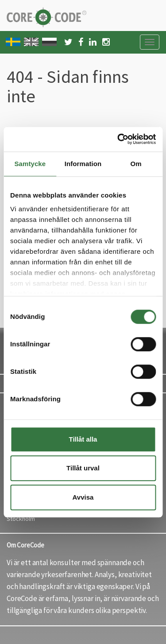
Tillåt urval (83, 468)
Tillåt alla (83, 439)
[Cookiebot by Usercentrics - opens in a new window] (118, 139)
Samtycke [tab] (30, 164)
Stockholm (21, 519)
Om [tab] (136, 164)
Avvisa (83, 497)
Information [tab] (83, 164)
